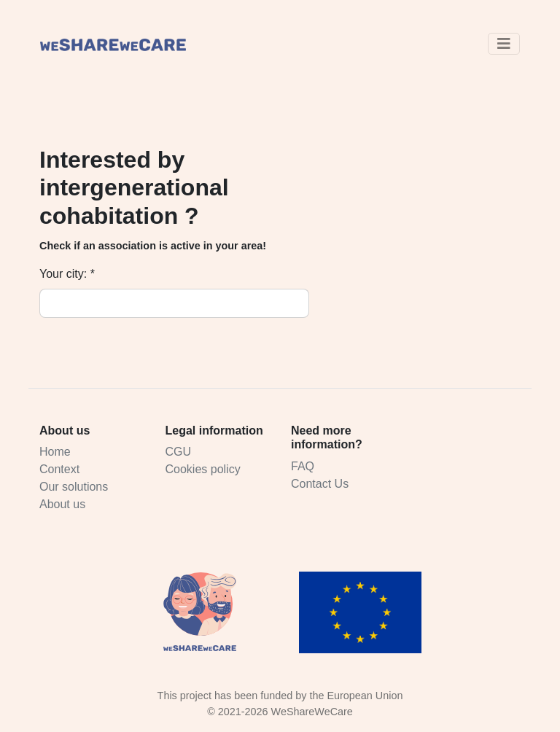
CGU (179, 452)
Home (55, 452)
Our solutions (74, 487)
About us (62, 504)
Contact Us (320, 484)
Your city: (63, 274)
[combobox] (196, 303)
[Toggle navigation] (504, 44)
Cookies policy (203, 469)
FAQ (303, 466)
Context (59, 469)
